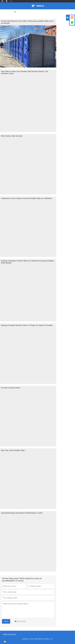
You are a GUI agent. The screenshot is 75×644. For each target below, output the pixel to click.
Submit (6, 621)
